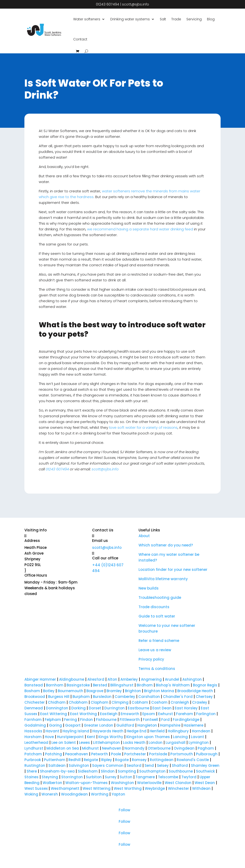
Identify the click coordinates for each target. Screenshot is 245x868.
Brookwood (35, 697)
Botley (49, 691)
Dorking (78, 708)
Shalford (180, 765)
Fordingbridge (186, 720)
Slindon (108, 771)
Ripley (107, 760)
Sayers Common (108, 765)
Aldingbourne (72, 679)
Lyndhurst (34, 748)
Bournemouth (70, 691)
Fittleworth (130, 720)
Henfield (157, 731)
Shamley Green (205, 765)
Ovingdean (184, 748)
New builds (149, 588)
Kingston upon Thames (148, 737)
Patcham (33, 754)
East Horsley (186, 708)
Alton (112, 679)
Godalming (35, 725)
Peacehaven (77, 754)
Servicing (194, 19)
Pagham (206, 748)
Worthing (100, 794)
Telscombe (168, 777)
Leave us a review (155, 650)
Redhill (75, 760)
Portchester (135, 754)
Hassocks (33, 731)
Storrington (72, 777)
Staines (31, 777)
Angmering (151, 679)
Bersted (100, 685)
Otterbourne (159, 748)
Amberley (129, 679)
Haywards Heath (108, 731)
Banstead (34, 685)
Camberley (124, 697)
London (156, 743)
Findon (86, 720)
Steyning (50, 777)
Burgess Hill (59, 697)
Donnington (57, 708)
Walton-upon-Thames (86, 783)
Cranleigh (180, 702)
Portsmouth (182, 754)
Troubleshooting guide (160, 598)
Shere (32, 771)
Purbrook (33, 760)
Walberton (52, 783)
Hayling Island (76, 731)
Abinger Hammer (41, 679)
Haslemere (193, 725)
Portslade (158, 754)
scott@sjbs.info (136, 4)
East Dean (162, 708)
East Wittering (54, 714)
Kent (91, 737)
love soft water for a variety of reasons (143, 427)
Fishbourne (106, 720)
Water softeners (87, 19)
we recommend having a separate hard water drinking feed (140, 229)
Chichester (35, 702)
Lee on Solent (64, 743)
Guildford (125, 725)
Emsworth (130, 714)
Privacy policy (151, 659)
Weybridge (155, 788)
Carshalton (150, 697)
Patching (53, 754)
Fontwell (150, 720)
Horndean (201, 731)
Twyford (189, 777)
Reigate (91, 760)
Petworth (100, 754)
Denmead (34, 708)
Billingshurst (122, 685)
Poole (116, 754)
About (144, 536)
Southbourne (181, 771)
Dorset (95, 708)
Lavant (198, 737)
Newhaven (112, 748)
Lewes (84, 743)
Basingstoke (78, 685)
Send (149, 765)
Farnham (33, 720)
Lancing (180, 737)
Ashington (192, 679)
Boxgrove (95, 691)
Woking (31, 794)
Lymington (199, 743)
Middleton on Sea (63, 748)
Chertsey (204, 697)
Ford (165, 720)
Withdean (201, 788)
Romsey (139, 760)
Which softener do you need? (166, 545)
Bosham (32, 691)
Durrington (114, 708)
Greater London (98, 725)
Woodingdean (74, 794)
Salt (163, 19)
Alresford (96, 679)
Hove (49, 737)
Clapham (100, 702)
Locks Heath (134, 743)
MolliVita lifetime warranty (163, 579)
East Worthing (84, 714)
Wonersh (50, 794)
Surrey (111, 777)
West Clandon (178, 783)
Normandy (134, 748)
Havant (52, 731)
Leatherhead (36, 743)
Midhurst (90, 748)
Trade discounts (154, 607)
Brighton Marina (159, 691)
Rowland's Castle (193, 760)
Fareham (185, 714)
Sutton (126, 777)
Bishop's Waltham (173, 685)
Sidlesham (88, 771)
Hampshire (170, 725)
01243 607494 (108, 4)
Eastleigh (109, 714)
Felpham (53, 720)
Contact (80, 39)
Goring (56, 725)
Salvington (79, 765)
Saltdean (57, 765)
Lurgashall (175, 743)
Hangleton (147, 725)
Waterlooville (149, 783)
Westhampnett (65, 788)
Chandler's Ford (178, 697)
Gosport (73, 725)
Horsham (33, 737)
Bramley (114, 691)
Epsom (149, 714)
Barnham (55, 685)
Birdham (145, 685)
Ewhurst (166, 714)
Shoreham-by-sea (57, 771)
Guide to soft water (157, 616)
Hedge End (136, 731)
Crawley (200, 702)
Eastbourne (139, 708)
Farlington (206, 714)
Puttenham (55, 760)
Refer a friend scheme (159, 641)
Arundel (172, 679)
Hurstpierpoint (70, 737)
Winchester (178, 788)
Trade (176, 19)
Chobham (78, 702)
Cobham (140, 702)
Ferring (71, 720)
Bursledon (102, 697)
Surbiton (94, 777)
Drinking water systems (130, 19)
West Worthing (128, 788)
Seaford (134, 765)
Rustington (35, 765)
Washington (122, 783)
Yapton (118, 794)
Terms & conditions (157, 669)
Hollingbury (178, 731)
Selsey (163, 765)
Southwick (205, 771)
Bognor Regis (205, 685)
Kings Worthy (111, 737)
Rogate (122, 760)
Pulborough (207, 754)
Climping (120, 702)
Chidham (57, 702)
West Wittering (97, 788)
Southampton (152, 771)
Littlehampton (106, 743)
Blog (211, 19)
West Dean (205, 783)
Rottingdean (162, 760)
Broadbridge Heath (195, 691)
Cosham (159, 702)
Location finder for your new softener (173, 570)
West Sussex (36, 788)
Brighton (133, 691)
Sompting (127, 771)
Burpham (81, 697)
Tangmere (145, 777)
